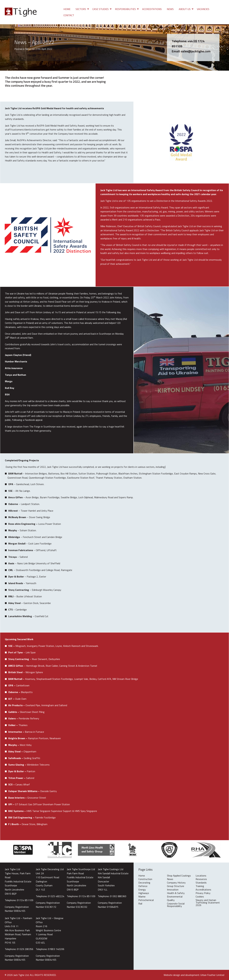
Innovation (173, 890)
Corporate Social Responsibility (176, 905)
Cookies (200, 897)
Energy (142, 890)
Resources (201, 879)
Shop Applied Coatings (179, 876)
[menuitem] (67, 9)
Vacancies (203, 9)
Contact (69, 15)
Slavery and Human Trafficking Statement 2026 (208, 903)
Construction (145, 879)
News (170, 9)
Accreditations (152, 9)
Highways (144, 893)
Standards (201, 883)
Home (67, 9)
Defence (143, 886)
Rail (140, 904)
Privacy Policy (203, 893)
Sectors (81, 9)
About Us (185, 9)
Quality (171, 900)
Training (200, 886)
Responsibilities (125, 9)
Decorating (144, 883)
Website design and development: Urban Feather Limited (194, 975)
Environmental (175, 897)
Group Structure (176, 886)
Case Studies (101, 9)
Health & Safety (176, 893)
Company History (176, 883)
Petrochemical (146, 900)
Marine (142, 897)
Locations (201, 876)
